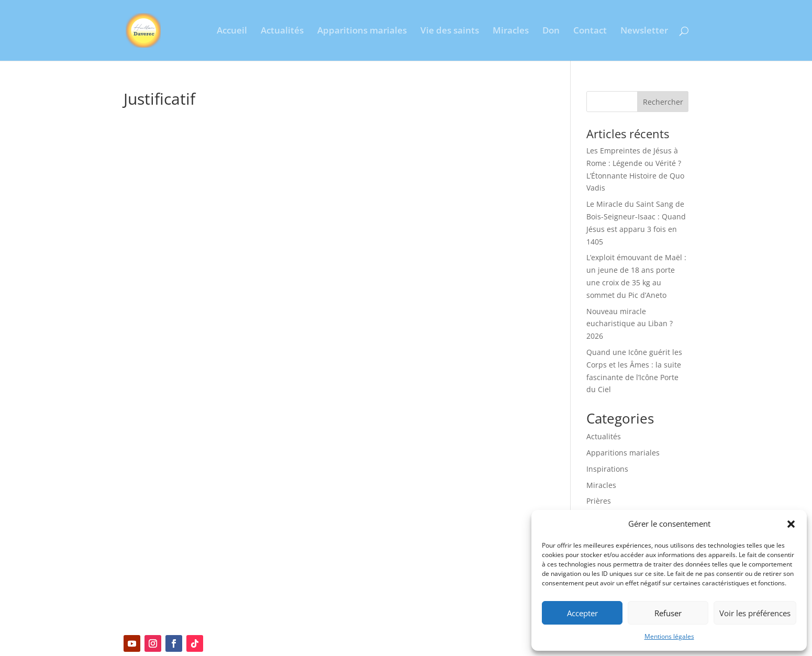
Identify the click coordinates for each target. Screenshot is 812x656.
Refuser (668, 613)
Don (551, 31)
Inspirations (607, 469)
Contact (590, 31)
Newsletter (644, 31)
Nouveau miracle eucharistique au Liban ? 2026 (630, 324)
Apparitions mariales (362, 31)
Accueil (232, 31)
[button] (791, 524)
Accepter (582, 613)
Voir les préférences (755, 613)
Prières (599, 501)
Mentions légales (669, 636)
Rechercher (663, 102)
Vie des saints (450, 31)
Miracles (511, 31)
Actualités (282, 31)
